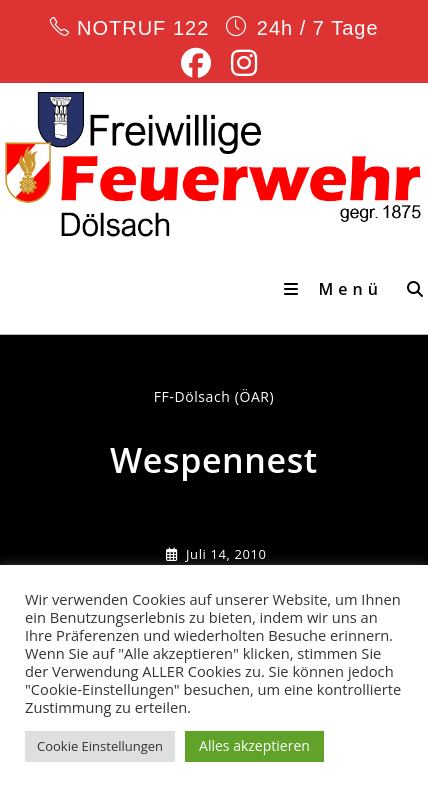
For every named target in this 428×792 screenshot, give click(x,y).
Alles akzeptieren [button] (254, 745)
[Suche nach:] (410, 289)
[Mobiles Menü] (338, 289)
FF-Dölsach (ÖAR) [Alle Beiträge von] (214, 396)
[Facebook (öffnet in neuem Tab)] (196, 63)
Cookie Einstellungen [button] (100, 746)
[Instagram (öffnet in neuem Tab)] (239, 63)
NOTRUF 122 (142, 28)
